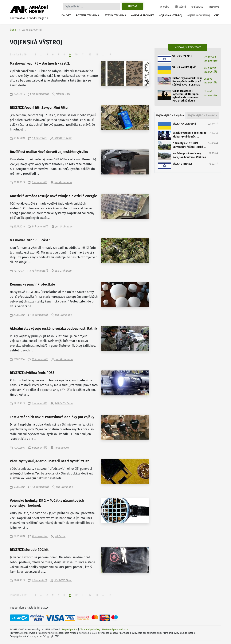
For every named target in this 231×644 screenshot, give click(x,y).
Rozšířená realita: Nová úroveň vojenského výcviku (49, 152)
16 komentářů (40, 271)
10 (76, 55)
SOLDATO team (63, 138)
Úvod (13, 30)
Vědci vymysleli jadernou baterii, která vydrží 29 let (49, 461)
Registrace (197, 7)
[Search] (92, 6)
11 (83, 55)
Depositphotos (70, 630)
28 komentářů (40, 359)
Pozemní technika (87, 16)
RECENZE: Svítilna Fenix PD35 (32, 373)
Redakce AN (62, 448)
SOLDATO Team (64, 404)
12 (90, 55)
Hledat (133, 6)
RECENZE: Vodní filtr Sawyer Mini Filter (39, 108)
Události (66, 16)
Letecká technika (115, 16)
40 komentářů (40, 94)
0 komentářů (40, 182)
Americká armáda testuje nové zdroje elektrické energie (53, 196)
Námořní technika (142, 16)
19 (110, 55)
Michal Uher (63, 94)
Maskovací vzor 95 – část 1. (31, 240)
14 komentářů (40, 227)
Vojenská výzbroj (170, 16)
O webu (165, 7)
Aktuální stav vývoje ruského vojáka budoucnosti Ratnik (54, 329)
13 (97, 55)
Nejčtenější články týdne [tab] (170, 115)
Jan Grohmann (63, 182)
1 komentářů (40, 138)
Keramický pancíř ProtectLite (32, 284)
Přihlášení (180, 7)
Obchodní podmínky (90, 630)
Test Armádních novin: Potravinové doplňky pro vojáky (52, 417)
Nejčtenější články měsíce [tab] (203, 115)
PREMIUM (213, 7)
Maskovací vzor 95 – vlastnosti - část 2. (40, 64)
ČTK (217, 16)
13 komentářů (41, 487)
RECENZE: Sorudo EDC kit (29, 550)
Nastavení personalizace (115, 630)
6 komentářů (40, 448)
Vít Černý (60, 536)
